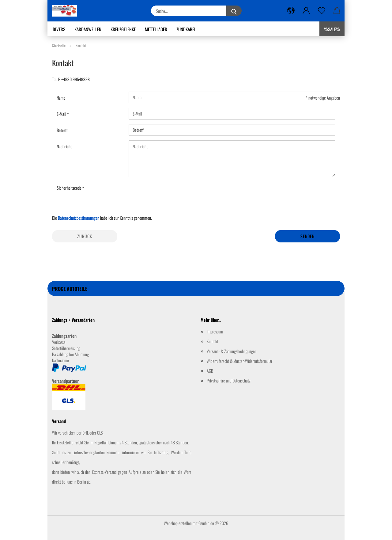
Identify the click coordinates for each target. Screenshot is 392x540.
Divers (59, 29)
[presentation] (175, 194)
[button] (291, 11)
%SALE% (332, 29)
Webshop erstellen (178, 523)
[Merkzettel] (322, 11)
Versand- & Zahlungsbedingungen (232, 351)
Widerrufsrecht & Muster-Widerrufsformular (239, 361)
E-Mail (62, 114)
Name (61, 98)
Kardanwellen (88, 29)
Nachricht (64, 146)
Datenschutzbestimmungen (79, 218)
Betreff (62, 130)
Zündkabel (186, 29)
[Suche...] (234, 11)
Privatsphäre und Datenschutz (229, 380)
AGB (210, 371)
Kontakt (213, 341)
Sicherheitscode (70, 188)
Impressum (215, 331)
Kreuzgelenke (123, 29)
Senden (307, 236)
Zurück (85, 236)
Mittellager (156, 29)
